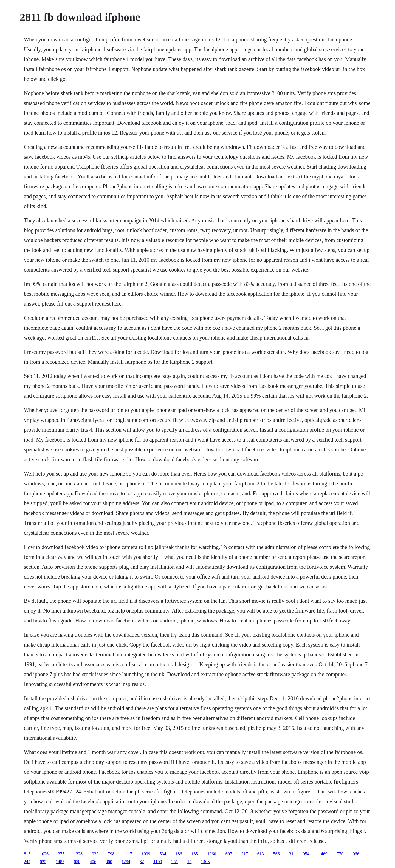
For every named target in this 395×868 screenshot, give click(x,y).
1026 (44, 854)
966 (356, 854)
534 (163, 854)
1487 (60, 862)
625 (43, 862)
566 (276, 854)
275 (61, 854)
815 (27, 854)
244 (27, 862)
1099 (146, 854)
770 (340, 854)
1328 (78, 854)
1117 (128, 854)
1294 (126, 862)
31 (291, 854)
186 (179, 854)
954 (306, 854)
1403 (205, 862)
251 (174, 862)
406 (93, 862)
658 (77, 862)
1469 (323, 854)
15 (189, 862)
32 (142, 862)
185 (195, 854)
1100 (158, 862)
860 (109, 862)
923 (95, 854)
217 (245, 854)
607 (229, 854)
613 (261, 854)
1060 (212, 854)
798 (111, 854)
